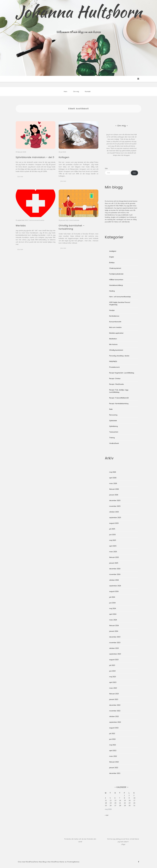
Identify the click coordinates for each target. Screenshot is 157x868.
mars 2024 (113, 620)
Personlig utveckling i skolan (119, 356)
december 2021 (115, 773)
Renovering (113, 415)
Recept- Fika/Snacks (117, 384)
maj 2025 (113, 540)
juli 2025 (112, 529)
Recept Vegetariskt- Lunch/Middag (122, 373)
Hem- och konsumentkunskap (120, 297)
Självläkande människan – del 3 (35, 157)
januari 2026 (114, 495)
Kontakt (88, 91)
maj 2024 (113, 608)
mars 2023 (113, 688)
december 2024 (115, 569)
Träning (112, 438)
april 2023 (113, 682)
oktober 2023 (114, 648)
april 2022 (113, 751)
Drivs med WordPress (26, 862)
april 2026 (113, 478)
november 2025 (115, 506)
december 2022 (115, 705)
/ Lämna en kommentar (36, 220)
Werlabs (21, 226)
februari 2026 (114, 489)
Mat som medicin (115, 327)
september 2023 (115, 654)
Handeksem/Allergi (116, 285)
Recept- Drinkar (115, 378)
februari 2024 (114, 625)
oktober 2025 (114, 512)
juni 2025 (112, 535)
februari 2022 (114, 762)
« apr (107, 815)
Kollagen (64, 157)
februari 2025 (114, 557)
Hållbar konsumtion (116, 280)
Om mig (76, 91)
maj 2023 (113, 677)
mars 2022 (113, 756)
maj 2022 (113, 745)
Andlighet (113, 251)
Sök (106, 168)
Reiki (111, 409)
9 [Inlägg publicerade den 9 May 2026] (129, 798)
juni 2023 (112, 671)
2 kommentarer (74, 220)
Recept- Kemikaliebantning (119, 404)
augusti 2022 (114, 728)
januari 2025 (114, 563)
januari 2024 (114, 631)
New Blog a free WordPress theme (52, 862)
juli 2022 (112, 733)
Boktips (112, 263)
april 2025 (113, 546)
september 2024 (115, 586)
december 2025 (115, 500)
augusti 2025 (114, 523)
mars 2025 (113, 552)
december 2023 (115, 637)
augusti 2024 (114, 591)
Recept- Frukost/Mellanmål (119, 398)
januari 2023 (114, 699)
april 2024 (113, 614)
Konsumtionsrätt (115, 322)
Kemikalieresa (114, 316)
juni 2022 (112, 739)
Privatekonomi (114, 367)
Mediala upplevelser (116, 333)
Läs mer (20, 177)
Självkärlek (113, 421)
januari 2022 (114, 768)
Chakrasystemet (115, 268)
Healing (112, 291)
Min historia (113, 344)
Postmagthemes (73, 862)
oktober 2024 (114, 580)
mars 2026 (113, 483)
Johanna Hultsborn (79, 11)
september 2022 (115, 722)
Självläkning (113, 426)
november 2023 (115, 643)
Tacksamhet (114, 432)
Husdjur (112, 310)
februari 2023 (114, 694)
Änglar (112, 257)
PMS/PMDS (113, 361)
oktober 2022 (114, 716)
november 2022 (115, 711)
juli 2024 (112, 597)
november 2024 (115, 574)
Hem (65, 91)
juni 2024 (112, 603)
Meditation (113, 339)
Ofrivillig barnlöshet (116, 350)
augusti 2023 (114, 660)
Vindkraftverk (114, 443)
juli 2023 (112, 665)
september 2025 (115, 517)
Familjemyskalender (116, 274)
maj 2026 (113, 472)
